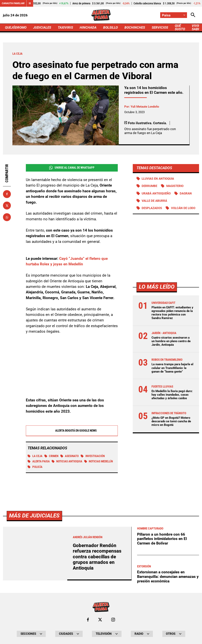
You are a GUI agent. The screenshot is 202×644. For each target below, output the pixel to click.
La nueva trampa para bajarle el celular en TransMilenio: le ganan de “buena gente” (172, 368)
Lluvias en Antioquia (158, 179)
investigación (93, 456)
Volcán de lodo (183, 208)
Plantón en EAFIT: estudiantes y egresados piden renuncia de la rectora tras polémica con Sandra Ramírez (172, 313)
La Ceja (35, 456)
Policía (35, 467)
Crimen (51, 456)
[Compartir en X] (7, 206)
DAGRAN (186, 193)
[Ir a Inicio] (101, 15)
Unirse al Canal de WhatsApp (72, 168)
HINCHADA (88, 27)
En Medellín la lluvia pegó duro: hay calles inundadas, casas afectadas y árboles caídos (172, 395)
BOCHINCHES (135, 27)
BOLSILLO (110, 27)
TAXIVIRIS (65, 27)
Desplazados (152, 208)
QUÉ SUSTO (180, 27)
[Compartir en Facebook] (7, 194)
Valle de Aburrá (154, 201)
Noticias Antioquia (67, 462)
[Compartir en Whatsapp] (7, 217)
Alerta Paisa (39, 462)
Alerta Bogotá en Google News (72, 431)
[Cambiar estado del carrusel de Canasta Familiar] (30, 3)
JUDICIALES (42, 27)
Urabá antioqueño (156, 193)
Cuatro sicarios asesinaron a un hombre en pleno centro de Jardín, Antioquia (171, 341)
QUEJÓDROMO (16, 27)
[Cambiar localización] (174, 15)
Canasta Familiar (13, 3)
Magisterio (175, 186)
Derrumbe (149, 186)
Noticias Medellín (99, 462)
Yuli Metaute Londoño (145, 107)
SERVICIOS (160, 27)
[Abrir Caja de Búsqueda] (193, 15)
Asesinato (70, 456)
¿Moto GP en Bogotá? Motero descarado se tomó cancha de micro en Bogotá (171, 421)
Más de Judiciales (34, 626)
